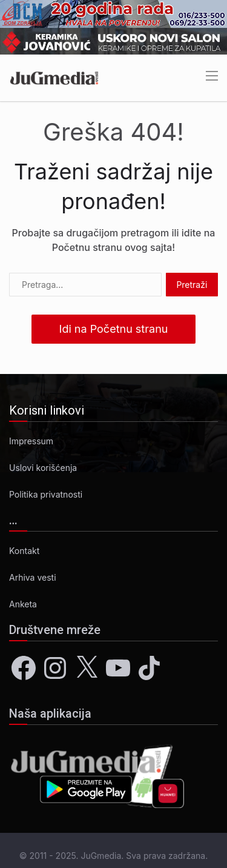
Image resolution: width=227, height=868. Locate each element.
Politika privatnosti (46, 494)
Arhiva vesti (33, 577)
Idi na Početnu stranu (114, 329)
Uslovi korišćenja (43, 468)
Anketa (23, 604)
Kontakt (24, 551)
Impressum (31, 441)
